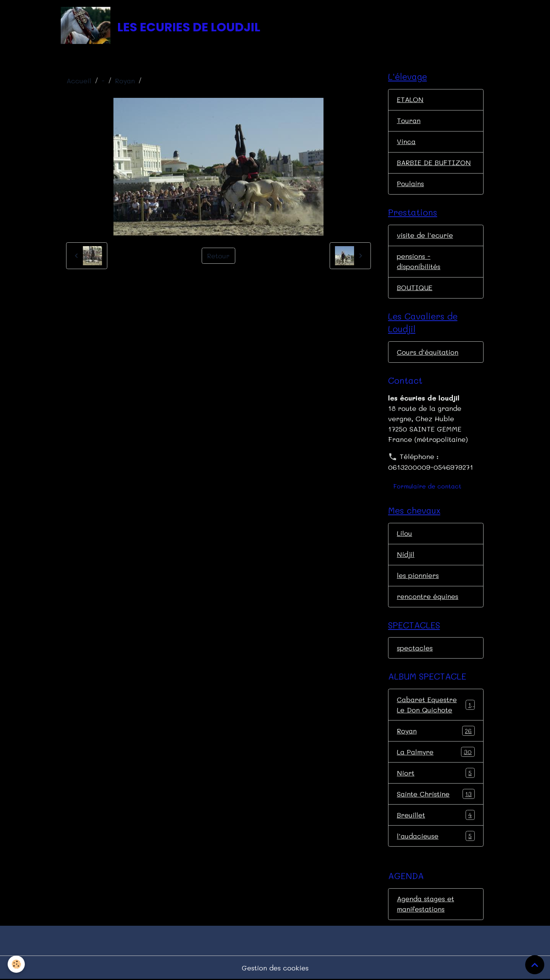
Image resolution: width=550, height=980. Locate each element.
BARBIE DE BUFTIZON (434, 162)
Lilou (404, 533)
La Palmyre (436, 752)
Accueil (79, 81)
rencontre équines (428, 596)
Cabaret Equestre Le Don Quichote (436, 705)
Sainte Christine (436, 794)
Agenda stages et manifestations (425, 904)
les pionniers (418, 575)
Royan (125, 81)
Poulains (410, 183)
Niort (436, 773)
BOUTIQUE (415, 287)
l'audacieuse (436, 836)
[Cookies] (16, 964)
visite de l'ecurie (425, 235)
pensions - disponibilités (419, 261)
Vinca (406, 141)
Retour (218, 256)
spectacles (415, 648)
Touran (409, 120)
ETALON (410, 99)
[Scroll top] (535, 965)
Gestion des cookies (275, 968)
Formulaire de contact (427, 486)
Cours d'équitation (428, 352)
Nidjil (406, 554)
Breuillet (436, 815)
